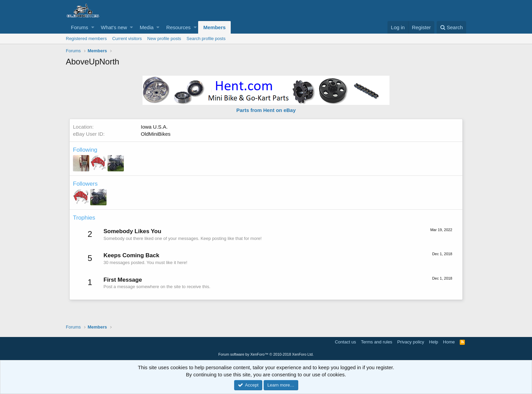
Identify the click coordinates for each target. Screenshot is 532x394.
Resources (178, 27)
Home (449, 342)
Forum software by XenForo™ (266, 354)
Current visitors (127, 39)
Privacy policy (411, 342)
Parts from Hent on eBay (266, 110)
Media (147, 27)
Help (434, 342)
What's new (114, 27)
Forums (80, 27)
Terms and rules (377, 342)
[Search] (451, 27)
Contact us (345, 342)
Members (214, 27)
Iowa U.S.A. (154, 127)
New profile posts (164, 39)
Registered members (86, 39)
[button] (93, 27)
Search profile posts (206, 39)
